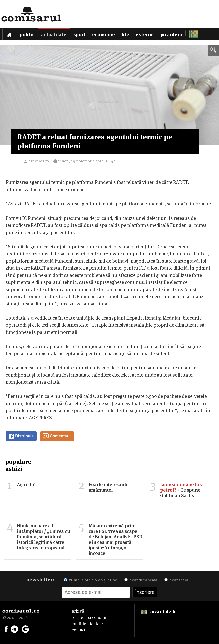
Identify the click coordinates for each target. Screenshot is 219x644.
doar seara (176, 580)
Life (125, 34)
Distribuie (21, 436)
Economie (103, 34)
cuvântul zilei (159, 612)
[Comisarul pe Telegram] (14, 629)
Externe (144, 34)
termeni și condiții (89, 617)
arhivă (78, 611)
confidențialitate (87, 624)
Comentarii (57, 436)
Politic (27, 34)
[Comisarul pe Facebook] (6, 629)
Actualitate (54, 34)
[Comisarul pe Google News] (25, 629)
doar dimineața (141, 580)
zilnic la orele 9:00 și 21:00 (91, 580)
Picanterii (171, 34)
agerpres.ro (39, 161)
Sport (79, 34)
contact (79, 630)
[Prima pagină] (9, 34)
